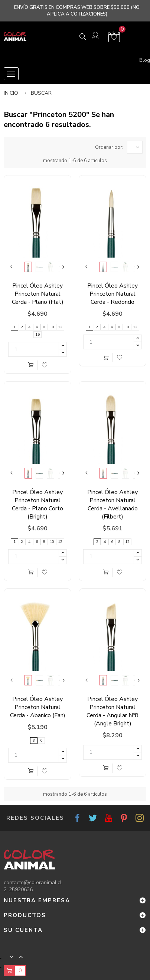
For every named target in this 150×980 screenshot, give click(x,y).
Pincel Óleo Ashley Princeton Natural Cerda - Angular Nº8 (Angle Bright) (112, 711)
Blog (145, 60)
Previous (12, 267)
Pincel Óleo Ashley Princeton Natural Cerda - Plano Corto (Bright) (37, 504)
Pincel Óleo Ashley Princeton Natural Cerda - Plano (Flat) (38, 294)
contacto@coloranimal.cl (33, 882)
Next (63, 267)
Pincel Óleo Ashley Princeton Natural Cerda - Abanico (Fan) (38, 707)
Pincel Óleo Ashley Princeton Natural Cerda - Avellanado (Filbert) (112, 504)
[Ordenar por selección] (135, 147)
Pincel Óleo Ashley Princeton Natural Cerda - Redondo (112, 294)
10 (52, 327)
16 (37, 335)
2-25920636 (18, 890)
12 (60, 327)
